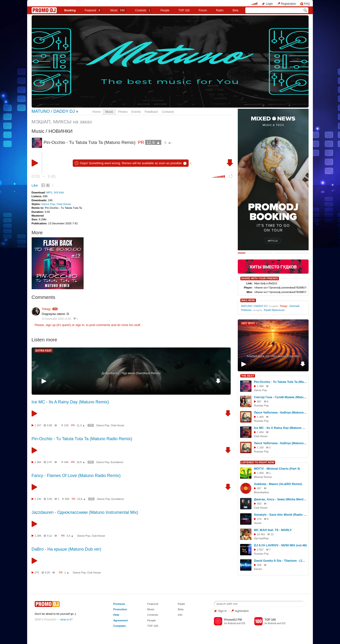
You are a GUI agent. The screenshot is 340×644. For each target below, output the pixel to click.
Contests (153, 615)
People (165, 10)
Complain (120, 626)
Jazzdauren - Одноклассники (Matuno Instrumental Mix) (85, 512)
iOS (243, 623)
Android (232, 623)
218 (66, 425)
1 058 (260, 473)
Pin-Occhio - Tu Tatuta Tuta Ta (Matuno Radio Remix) (82, 439)
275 (37, 573)
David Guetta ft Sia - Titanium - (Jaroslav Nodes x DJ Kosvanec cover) (280, 561)
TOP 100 (184, 10)
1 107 (38, 425)
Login (269, 4)
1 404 (260, 417)
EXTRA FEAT (44, 351)
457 (259, 488)
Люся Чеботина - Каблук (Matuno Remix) (280, 443)
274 (259, 519)
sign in (80, 325)
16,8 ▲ (81, 462)
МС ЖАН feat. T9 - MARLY (273, 530)
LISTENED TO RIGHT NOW (258, 462)
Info (180, 615)
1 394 (38, 462)
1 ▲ (67, 573)
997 (259, 401)
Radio (220, 10)
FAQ (307, 4)
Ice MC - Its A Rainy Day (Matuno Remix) (70, 402)
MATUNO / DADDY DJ (53, 111)
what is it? (66, 619)
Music (118, 10)
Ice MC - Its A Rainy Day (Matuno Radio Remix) (280, 428)
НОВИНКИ (60, 131)
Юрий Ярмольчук (274, 310)
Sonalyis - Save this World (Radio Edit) (280, 515)
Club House (64, 204)
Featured (93, 10)
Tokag (47, 309)
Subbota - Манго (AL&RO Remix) (278, 484)
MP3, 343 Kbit (55, 192)
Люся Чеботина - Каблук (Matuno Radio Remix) (280, 412)
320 (91, 425)
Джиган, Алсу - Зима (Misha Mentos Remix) (280, 499)
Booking (70, 10)
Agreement (121, 620)
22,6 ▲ (81, 499)
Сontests (143, 10)
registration (242, 611)
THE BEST (248, 376)
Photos (123, 112)
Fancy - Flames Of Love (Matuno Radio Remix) (76, 476)
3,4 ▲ (70, 536)
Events (136, 112)
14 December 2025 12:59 (56, 319)
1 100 (260, 447)
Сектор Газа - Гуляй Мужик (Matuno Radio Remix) (280, 397)
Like (35, 185)
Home (97, 112)
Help (116, 615)
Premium (119, 604)
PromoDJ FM (233, 620)
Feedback (151, 112)
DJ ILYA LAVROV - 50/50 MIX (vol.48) (280, 545)
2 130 (38, 499)
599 (67, 499)
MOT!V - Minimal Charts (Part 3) (277, 469)
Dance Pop (48, 204)
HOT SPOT (248, 323)
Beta (236, 10)
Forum (203, 10)
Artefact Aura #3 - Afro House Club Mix (273, 356)
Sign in (222, 611)
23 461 (261, 534)
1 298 (38, 536)
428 (259, 565)
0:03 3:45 (44, 176)
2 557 (260, 550)
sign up (51, 325)
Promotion (120, 609)
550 (259, 504)
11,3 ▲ (81, 425)
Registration (289, 4)
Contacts (168, 112)
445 (66, 462)
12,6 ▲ (153, 142)
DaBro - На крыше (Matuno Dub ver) (66, 549)
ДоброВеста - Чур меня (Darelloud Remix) (131, 373)
